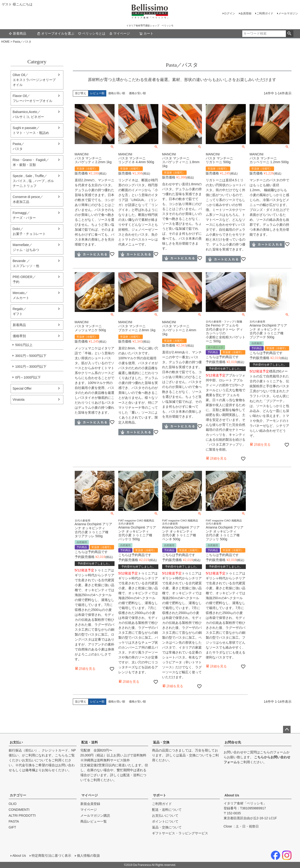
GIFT (12, 827)
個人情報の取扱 (88, 856)
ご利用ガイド (265, 13)
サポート (160, 795)
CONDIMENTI (19, 810)
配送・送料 (90, 742)
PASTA (14, 821)
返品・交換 (161, 742)
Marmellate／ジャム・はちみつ (26, 247)
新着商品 (17, 33)
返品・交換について (194, 755)
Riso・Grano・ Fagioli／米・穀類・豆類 (31, 162)
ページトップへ (287, 730)
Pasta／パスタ (19, 146)
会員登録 (246, 13)
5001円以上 (24, 345)
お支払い (16, 742)
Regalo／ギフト (20, 311)
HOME (5, 42)
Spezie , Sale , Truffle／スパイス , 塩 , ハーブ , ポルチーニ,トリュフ (33, 181)
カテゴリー (18, 795)
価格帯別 (19, 336)
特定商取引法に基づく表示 (51, 856)
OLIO (13, 804)
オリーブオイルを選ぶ (56, 33)
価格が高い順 (117, 93)
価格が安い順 (137, 93)
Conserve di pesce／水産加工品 (28, 199)
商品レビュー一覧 (94, 821)
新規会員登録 (90, 804)
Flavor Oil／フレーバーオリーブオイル (33, 98)
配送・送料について (167, 810)
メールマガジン (288, 13)
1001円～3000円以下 (31, 367)
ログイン (230, 13)
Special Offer (22, 388)
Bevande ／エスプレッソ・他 (26, 263)
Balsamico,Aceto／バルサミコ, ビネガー (29, 114)
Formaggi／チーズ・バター (24, 215)
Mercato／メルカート (21, 295)
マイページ (119, 33)
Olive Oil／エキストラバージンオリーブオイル (34, 80)
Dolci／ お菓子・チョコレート (29, 231)
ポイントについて (165, 821)
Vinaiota (19, 400)
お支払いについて (35, 760)
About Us (232, 795)
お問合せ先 (233, 742)
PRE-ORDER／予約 (24, 279)
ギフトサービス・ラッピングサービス (180, 833)
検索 (290, 34)
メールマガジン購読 (95, 816)
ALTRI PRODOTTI (22, 816)
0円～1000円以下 (28, 377)
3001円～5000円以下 (31, 356)
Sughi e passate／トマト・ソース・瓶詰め (31, 130)
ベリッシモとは (92, 33)
